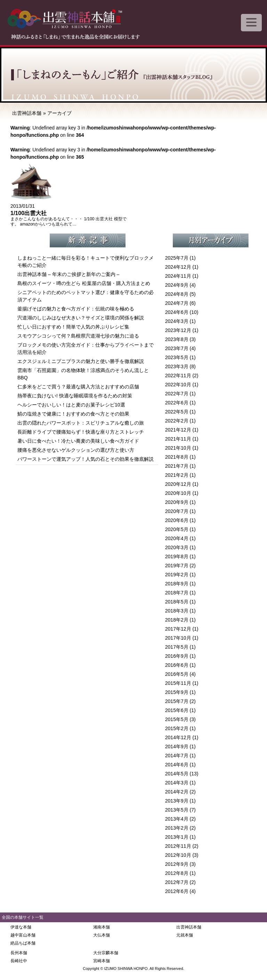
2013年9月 (177, 801)
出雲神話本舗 (27, 113)
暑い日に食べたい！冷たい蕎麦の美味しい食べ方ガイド (78, 441)
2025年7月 (177, 258)
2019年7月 (177, 566)
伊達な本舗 (21, 927)
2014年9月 (177, 746)
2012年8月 (177, 873)
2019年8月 (177, 556)
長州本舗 (19, 953)
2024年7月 (177, 303)
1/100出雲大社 (29, 213)
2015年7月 (177, 701)
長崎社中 (19, 961)
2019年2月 (177, 575)
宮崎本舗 (102, 961)
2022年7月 (177, 394)
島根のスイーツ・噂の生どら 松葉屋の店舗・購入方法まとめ (84, 283)
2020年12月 (178, 484)
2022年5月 (177, 412)
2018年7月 (177, 593)
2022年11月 (178, 376)
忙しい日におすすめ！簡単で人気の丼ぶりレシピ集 (73, 327)
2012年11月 (178, 846)
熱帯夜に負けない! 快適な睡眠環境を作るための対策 (75, 396)
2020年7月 (177, 511)
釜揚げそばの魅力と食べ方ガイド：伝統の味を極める (76, 309)
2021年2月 (177, 475)
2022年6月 (177, 403)
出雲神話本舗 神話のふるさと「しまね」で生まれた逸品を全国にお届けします (76, 21)
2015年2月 (177, 728)
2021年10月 (178, 448)
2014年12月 (178, 737)
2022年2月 (177, 421)
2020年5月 (177, 529)
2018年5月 (177, 602)
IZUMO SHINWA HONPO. (127, 969)
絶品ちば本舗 (23, 943)
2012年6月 (177, 891)
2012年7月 (177, 882)
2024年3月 (177, 321)
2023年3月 (177, 366)
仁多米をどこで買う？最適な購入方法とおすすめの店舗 (78, 387)
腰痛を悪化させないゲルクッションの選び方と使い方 (76, 450)
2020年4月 (177, 538)
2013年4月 (177, 819)
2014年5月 (177, 774)
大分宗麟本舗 (106, 953)
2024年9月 (177, 285)
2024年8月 (177, 294)
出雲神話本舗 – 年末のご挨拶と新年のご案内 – (68, 274)
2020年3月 (177, 547)
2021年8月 (177, 457)
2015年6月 (177, 710)
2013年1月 (177, 837)
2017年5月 (177, 647)
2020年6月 (177, 520)
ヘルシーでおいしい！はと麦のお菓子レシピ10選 (71, 405)
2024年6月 (177, 312)
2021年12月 (178, 430)
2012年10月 (178, 855)
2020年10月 (178, 493)
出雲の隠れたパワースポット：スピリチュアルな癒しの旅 (81, 423)
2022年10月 (178, 385)
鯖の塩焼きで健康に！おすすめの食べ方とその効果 (73, 414)
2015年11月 (178, 683)
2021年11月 (178, 439)
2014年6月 (177, 765)
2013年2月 (177, 828)
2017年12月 (178, 629)
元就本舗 (185, 935)
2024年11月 (178, 276)
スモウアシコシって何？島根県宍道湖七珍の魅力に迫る (78, 336)
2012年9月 (177, 864)
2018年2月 (177, 620)
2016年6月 (177, 665)
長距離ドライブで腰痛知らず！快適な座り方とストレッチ (81, 432)
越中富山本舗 (23, 935)
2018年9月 (177, 584)
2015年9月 (177, 692)
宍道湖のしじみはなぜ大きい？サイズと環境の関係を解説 (81, 318)
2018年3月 (177, 611)
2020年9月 (177, 502)
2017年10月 (178, 638)
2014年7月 (177, 756)
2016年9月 (177, 656)
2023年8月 (177, 339)
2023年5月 (177, 357)
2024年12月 (178, 267)
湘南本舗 (102, 927)
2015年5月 (177, 719)
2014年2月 (177, 792)
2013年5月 (177, 810)
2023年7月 (177, 348)
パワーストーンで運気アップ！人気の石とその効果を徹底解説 (86, 459)
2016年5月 (177, 674)
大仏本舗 (102, 935)
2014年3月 (177, 783)
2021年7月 (177, 466)
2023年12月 (178, 330)
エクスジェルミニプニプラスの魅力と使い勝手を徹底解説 (81, 361)
